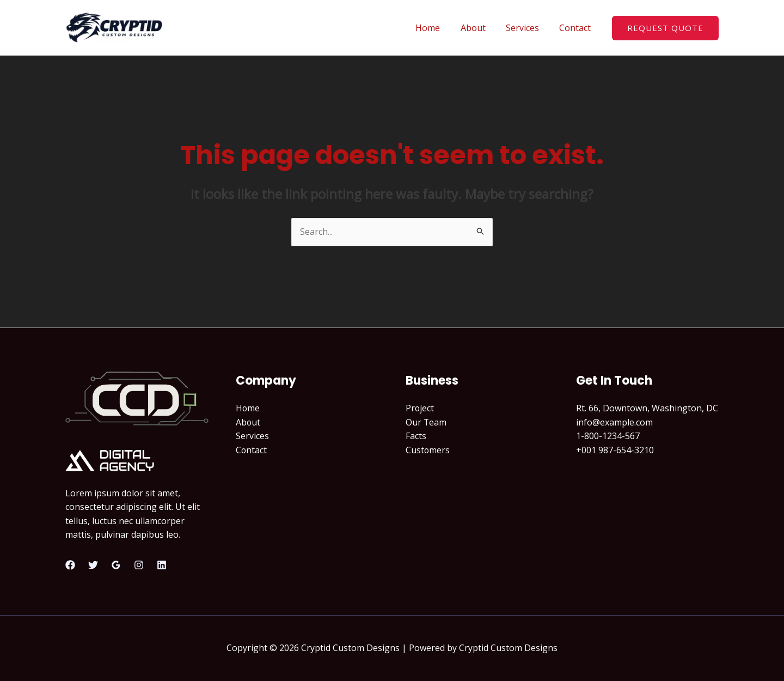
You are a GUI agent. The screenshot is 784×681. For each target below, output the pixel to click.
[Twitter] (93, 565)
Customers (428, 450)
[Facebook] (70, 565)
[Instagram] (139, 565)
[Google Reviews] (116, 565)
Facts (416, 436)
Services (527, 28)
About (480, 28)
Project (420, 408)
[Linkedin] (162, 565)
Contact (577, 28)
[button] (665, 28)
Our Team (426, 422)
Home (438, 28)
